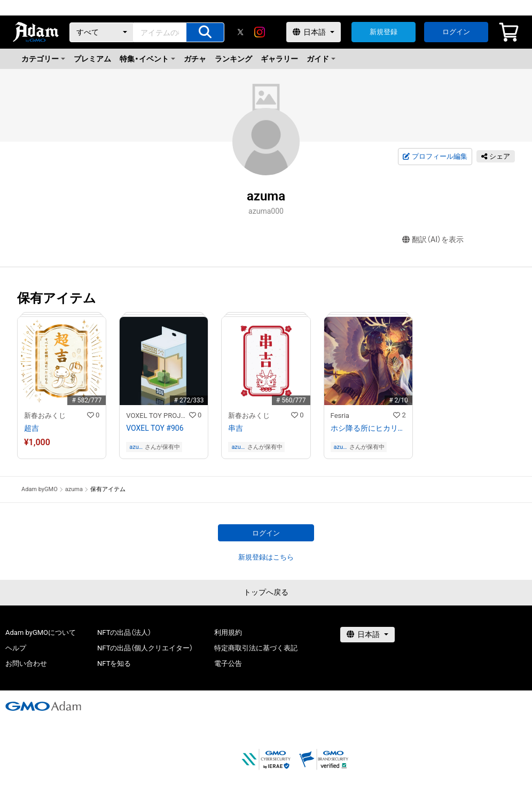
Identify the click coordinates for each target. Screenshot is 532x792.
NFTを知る (114, 663)
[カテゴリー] (101, 32)
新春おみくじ (45, 416)
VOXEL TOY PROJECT (158, 416)
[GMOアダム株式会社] (43, 706)
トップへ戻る (266, 592)
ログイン (456, 32)
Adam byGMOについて (41, 632)
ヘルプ (16, 648)
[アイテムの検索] (205, 32)
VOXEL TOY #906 (155, 428)
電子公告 (228, 663)
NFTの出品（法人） (124, 632)
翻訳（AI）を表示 (433, 240)
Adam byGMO (40, 489)
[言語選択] (314, 32)
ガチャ (195, 59)
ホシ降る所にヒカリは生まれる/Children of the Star (368, 428)
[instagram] (260, 32)
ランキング (233, 59)
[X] (240, 32)
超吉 (32, 428)
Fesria (340, 416)
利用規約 (228, 632)
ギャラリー (279, 59)
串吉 (236, 428)
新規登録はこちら (266, 557)
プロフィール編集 (435, 157)
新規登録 (384, 32)
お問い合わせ (26, 663)
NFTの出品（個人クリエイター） (145, 648)
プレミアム (92, 59)
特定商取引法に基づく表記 (256, 648)
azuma (136, 447)
